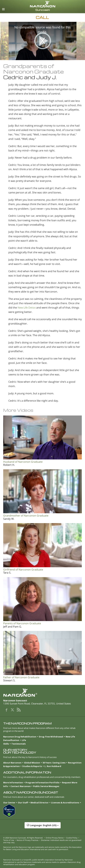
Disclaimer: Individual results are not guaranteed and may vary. (42, 841)
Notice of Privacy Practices (27, 840)
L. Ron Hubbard (53, 766)
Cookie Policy (72, 838)
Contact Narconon (21, 786)
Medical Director (40, 803)
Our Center (9, 803)
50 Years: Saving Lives (54, 763)
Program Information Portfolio (42, 783)
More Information (13, 783)
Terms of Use (9, 840)
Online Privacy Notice (55, 838)
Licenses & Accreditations (65, 803)
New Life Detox (27, 308)
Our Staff (23, 803)
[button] (42, 827)
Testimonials (19, 744)
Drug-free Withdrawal (51, 737)
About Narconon (12, 763)
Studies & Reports (32, 766)
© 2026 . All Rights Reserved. (23, 838)
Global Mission (32, 763)
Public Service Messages (46, 786)
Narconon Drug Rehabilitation (20, 737)
